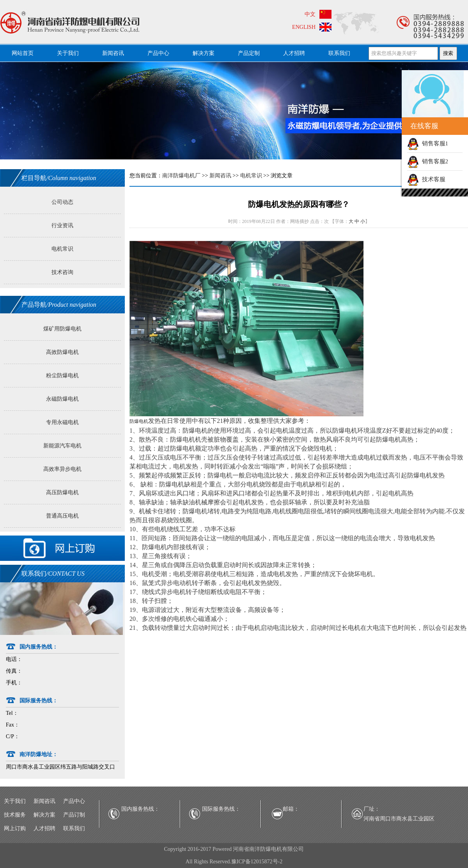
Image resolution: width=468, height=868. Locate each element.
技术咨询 (62, 272)
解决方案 (204, 53)
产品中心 (158, 53)
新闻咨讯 (113, 53)
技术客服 (426, 179)
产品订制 (74, 815)
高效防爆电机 (62, 352)
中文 (310, 14)
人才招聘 (294, 53)
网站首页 (23, 53)
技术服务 (15, 815)
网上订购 (15, 828)
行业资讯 (62, 225)
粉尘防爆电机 (62, 376)
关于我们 (68, 53)
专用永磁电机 (62, 422)
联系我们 (339, 53)
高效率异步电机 (62, 469)
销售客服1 (428, 143)
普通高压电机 (62, 516)
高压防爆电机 (62, 492)
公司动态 (62, 202)
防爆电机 (139, 421)
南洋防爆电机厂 (181, 176)
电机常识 (62, 249)
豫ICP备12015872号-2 (257, 862)
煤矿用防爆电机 (62, 329)
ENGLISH (304, 27)
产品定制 (249, 53)
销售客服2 (428, 161)
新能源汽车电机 (62, 446)
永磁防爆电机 (62, 399)
